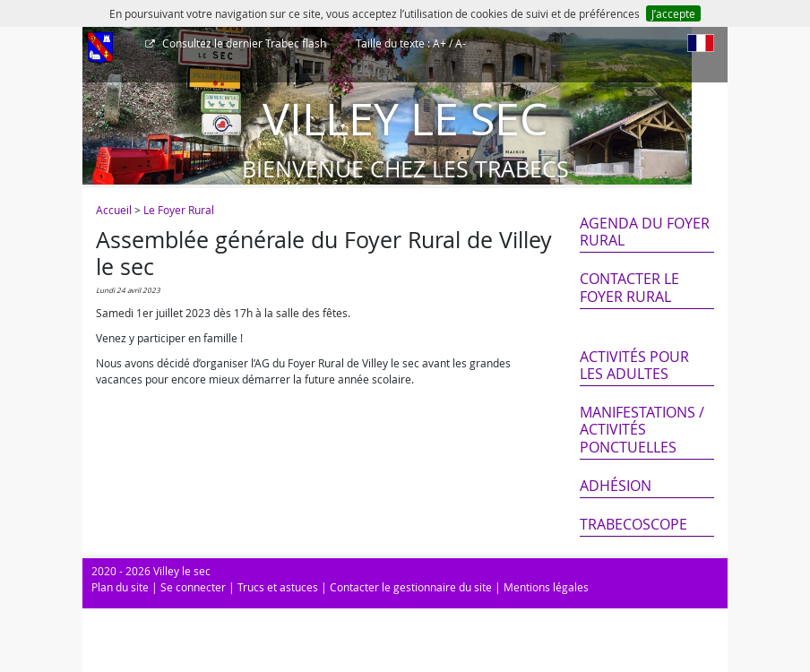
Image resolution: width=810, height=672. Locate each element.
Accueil (114, 210)
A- (461, 43)
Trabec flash (243, 43)
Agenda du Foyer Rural (645, 232)
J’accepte (673, 13)
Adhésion (616, 486)
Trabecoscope (633, 524)
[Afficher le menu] (100, 49)
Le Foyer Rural (179, 210)
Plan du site (120, 587)
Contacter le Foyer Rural (629, 287)
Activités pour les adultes (634, 365)
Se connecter (193, 587)
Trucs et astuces (278, 587)
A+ (439, 43)
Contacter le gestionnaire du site (411, 587)
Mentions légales (546, 587)
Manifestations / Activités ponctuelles (642, 429)
